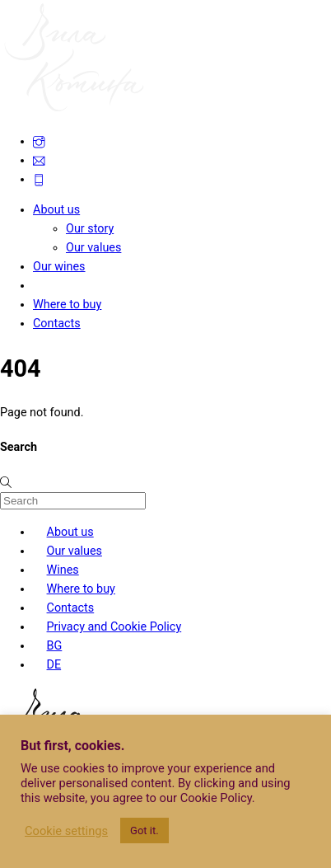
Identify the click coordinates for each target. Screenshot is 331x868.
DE (54, 665)
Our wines (59, 267)
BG (55, 646)
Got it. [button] (145, 830)
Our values (93, 248)
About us (56, 210)
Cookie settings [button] (66, 831)
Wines (63, 570)
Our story (90, 229)
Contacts (57, 324)
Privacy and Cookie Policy (114, 627)
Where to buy (67, 305)
